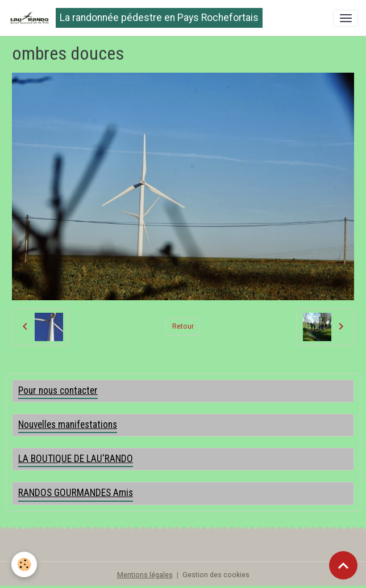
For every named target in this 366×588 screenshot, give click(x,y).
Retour (183, 326)
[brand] (135, 18)
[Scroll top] (343, 565)
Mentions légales (145, 575)
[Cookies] (24, 564)
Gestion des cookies (216, 575)
